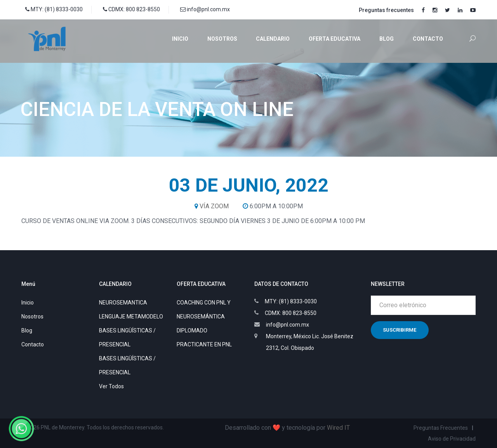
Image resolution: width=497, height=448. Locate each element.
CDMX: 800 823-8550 (131, 9)
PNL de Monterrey (63, 427)
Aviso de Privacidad (452, 439)
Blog (387, 39)
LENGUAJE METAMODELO (131, 317)
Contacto (428, 39)
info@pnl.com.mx (205, 9)
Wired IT (338, 428)
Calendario (273, 39)
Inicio (180, 39)
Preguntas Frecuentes (441, 428)
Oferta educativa (335, 39)
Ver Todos (111, 386)
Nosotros (222, 39)
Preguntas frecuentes (386, 10)
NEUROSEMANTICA (123, 303)
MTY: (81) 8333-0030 (54, 9)
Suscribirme (400, 330)
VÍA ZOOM (214, 206)
